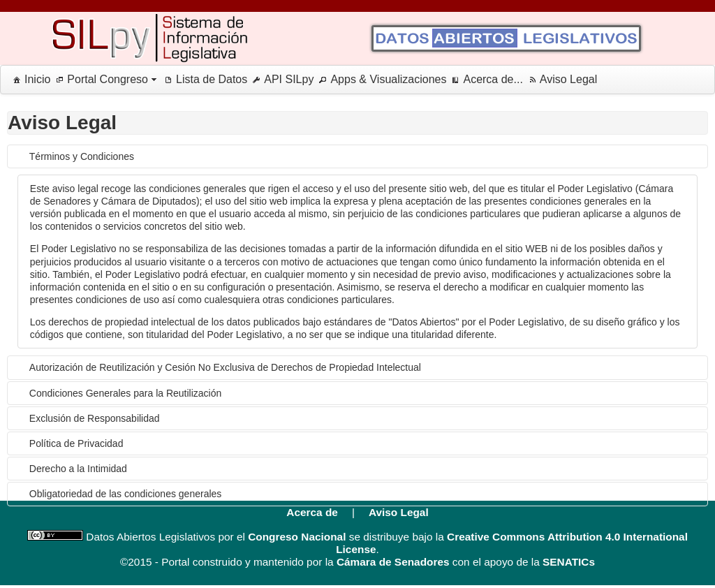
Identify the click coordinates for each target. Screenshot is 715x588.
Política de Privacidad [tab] (76, 443)
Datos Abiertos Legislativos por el (164, 537)
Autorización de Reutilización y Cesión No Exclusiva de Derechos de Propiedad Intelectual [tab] (225, 367)
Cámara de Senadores (393, 562)
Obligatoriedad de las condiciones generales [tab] (126, 494)
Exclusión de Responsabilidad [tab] (95, 418)
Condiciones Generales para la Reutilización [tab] (126, 393)
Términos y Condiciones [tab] (82, 156)
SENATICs (569, 562)
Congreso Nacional (297, 537)
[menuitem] (29, 80)
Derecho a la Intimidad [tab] (78, 469)
